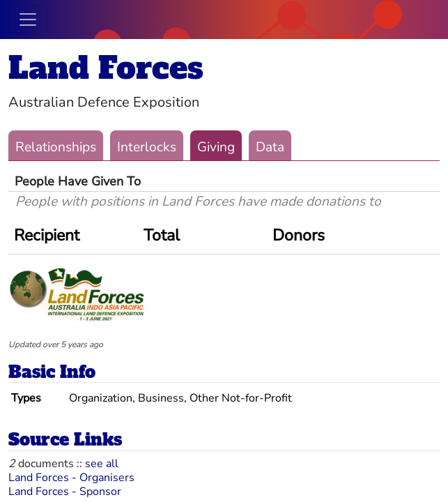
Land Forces (106, 68)
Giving (216, 147)
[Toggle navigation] (28, 20)
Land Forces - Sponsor (65, 492)
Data (270, 147)
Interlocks (147, 147)
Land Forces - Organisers (71, 478)
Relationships (56, 147)
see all (102, 464)
